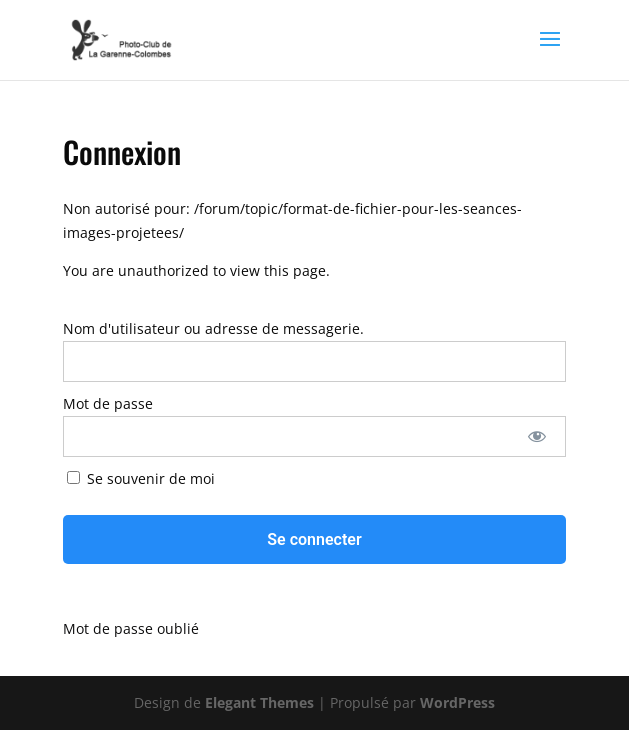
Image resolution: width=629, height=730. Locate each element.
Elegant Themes (259, 702)
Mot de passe (108, 403)
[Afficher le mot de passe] (537, 436)
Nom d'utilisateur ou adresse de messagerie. (213, 328)
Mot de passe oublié (131, 628)
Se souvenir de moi (141, 478)
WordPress (457, 702)
